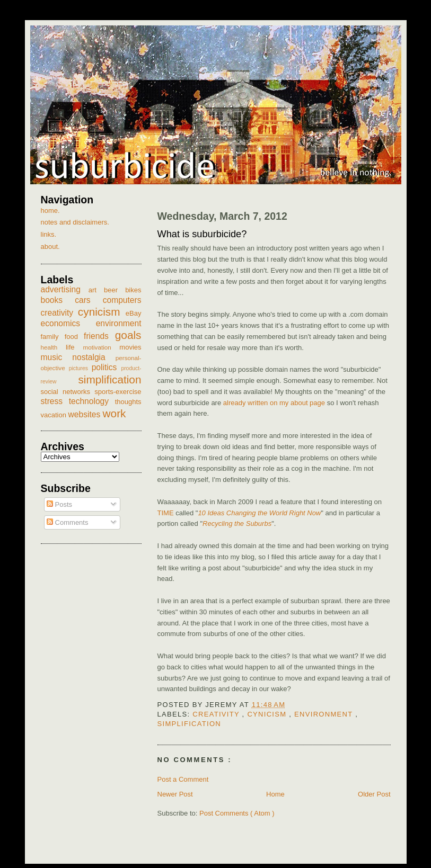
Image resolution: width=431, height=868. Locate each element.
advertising (65, 289)
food (74, 337)
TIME (166, 513)
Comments (67, 522)
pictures (80, 368)
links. (49, 234)
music (57, 357)
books (58, 300)
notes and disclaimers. (75, 222)
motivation (101, 347)
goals (128, 335)
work (115, 413)
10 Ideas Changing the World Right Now (259, 513)
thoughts (128, 402)
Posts (59, 504)
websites (86, 414)
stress (55, 401)
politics (107, 367)
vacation (55, 415)
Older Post (374, 794)
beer (115, 290)
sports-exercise (118, 392)
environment (325, 714)
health (53, 347)
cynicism (268, 714)
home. (50, 211)
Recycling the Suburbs (237, 524)
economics (68, 323)
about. (50, 247)
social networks (68, 392)
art (96, 290)
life (74, 347)
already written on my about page (274, 403)
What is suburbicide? (202, 234)
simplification (190, 724)
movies (130, 347)
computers (122, 300)
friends (99, 336)
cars (89, 300)
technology (92, 401)
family (53, 337)
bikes (133, 290)
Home (275, 794)
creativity (217, 714)
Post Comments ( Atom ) (237, 813)
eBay (134, 313)
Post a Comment (183, 779)
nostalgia (94, 357)
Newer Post (175, 794)
